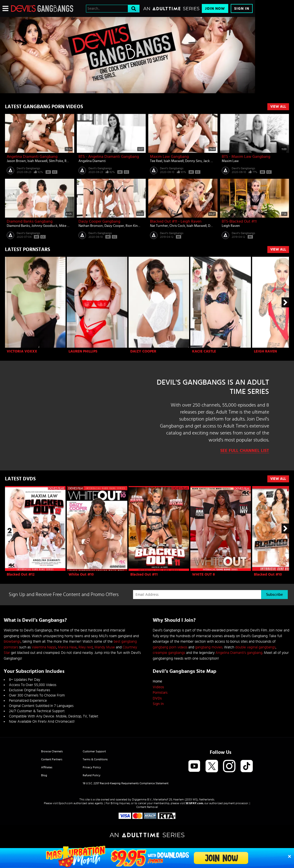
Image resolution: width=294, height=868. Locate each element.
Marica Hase (67, 647)
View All (278, 107)
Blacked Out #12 (21, 574)
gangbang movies (209, 647)
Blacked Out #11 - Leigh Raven (176, 221)
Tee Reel (156, 161)
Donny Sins (193, 161)
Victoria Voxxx (22, 351)
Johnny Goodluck (44, 226)
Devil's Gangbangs (28, 168)
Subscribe (274, 595)
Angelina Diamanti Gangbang (32, 157)
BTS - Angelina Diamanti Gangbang (109, 157)
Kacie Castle (204, 351)
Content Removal (147, 807)
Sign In (242, 9)
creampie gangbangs (169, 653)
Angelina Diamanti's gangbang (239, 653)
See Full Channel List (245, 451)
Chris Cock (177, 226)
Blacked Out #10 (268, 574)
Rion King (133, 226)
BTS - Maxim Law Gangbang (246, 157)
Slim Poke (56, 161)
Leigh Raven (231, 226)
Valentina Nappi (44, 647)
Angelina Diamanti (92, 161)
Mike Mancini (69, 226)
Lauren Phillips (83, 351)
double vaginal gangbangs (255, 647)
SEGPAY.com (194, 803)
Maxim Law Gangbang (169, 157)
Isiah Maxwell (37, 161)
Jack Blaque (212, 161)
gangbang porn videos (170, 647)
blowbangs (12, 642)
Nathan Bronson (91, 226)
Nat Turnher (159, 226)
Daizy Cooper (114, 226)
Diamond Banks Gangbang (30, 221)
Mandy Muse (105, 647)
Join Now (215, 9)
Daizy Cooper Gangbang (99, 221)
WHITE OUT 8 (203, 574)
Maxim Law (230, 161)
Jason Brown (16, 161)
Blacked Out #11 (144, 574)
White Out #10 (81, 574)
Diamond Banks (18, 226)
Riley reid (86, 647)
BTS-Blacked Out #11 (239, 221)
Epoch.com (66, 803)
